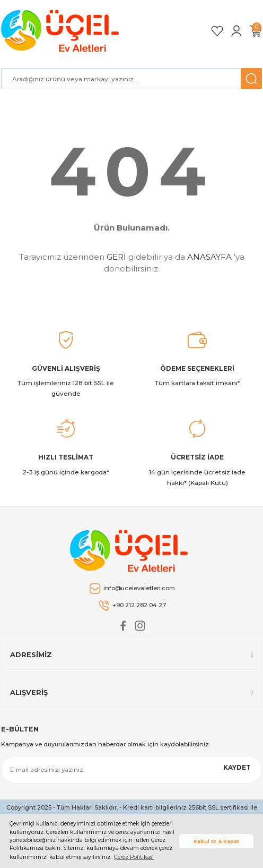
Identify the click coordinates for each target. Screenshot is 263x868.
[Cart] (256, 31)
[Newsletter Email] (131, 770)
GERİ (116, 257)
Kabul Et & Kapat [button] (216, 841)
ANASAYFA (209, 257)
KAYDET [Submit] (237, 767)
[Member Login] (236, 31)
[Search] (131, 79)
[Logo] (62, 31)
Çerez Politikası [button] (134, 857)
